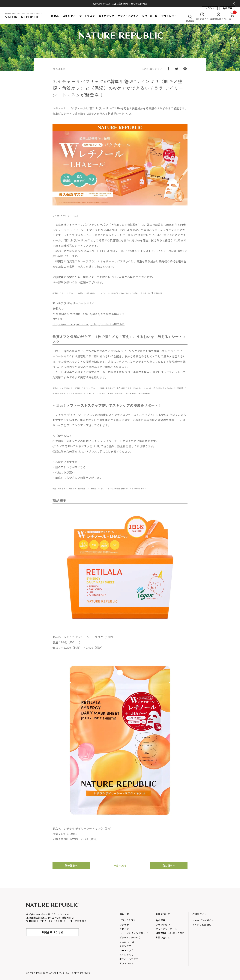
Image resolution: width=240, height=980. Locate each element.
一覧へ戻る (120, 865)
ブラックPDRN (127, 920)
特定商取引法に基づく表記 (170, 933)
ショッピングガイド (203, 920)
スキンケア (125, 946)
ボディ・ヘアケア (129, 959)
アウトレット (127, 963)
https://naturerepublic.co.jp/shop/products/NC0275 (88, 314)
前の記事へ (71, 865)
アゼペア (124, 929)
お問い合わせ (163, 937)
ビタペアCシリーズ (130, 937)
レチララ (124, 924)
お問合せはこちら (52, 932)
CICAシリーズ (127, 942)
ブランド (210, 10)
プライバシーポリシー (168, 929)
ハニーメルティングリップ (134, 933)
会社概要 (227, 10)
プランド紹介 (163, 924)
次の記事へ (169, 865)
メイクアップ (127, 955)
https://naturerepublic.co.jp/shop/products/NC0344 (88, 324)
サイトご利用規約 (202, 924)
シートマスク (127, 950)
